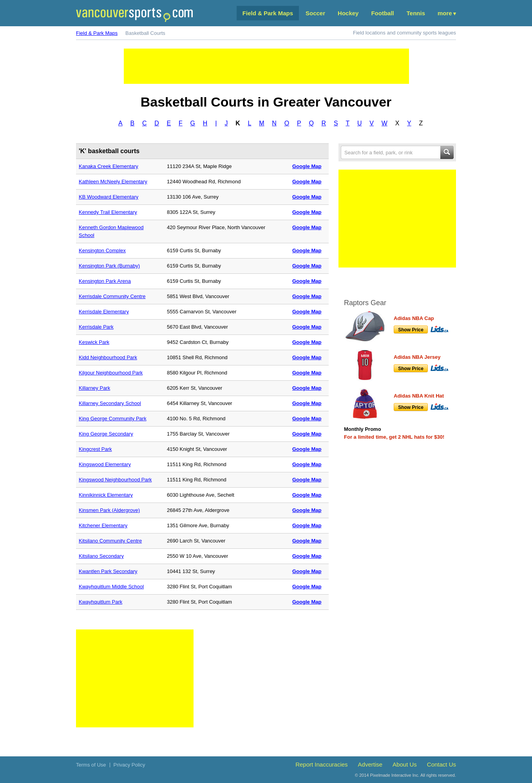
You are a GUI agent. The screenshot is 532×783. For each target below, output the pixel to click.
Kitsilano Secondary (101, 556)
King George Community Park (113, 419)
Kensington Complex (102, 250)
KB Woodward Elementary (109, 197)
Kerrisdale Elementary (104, 312)
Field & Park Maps (268, 13)
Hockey (348, 13)
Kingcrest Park (95, 449)
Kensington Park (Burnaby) (109, 266)
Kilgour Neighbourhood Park (111, 373)
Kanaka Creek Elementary (109, 166)
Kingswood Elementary (105, 464)
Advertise (370, 764)
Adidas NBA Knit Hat (419, 396)
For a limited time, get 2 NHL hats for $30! (394, 437)
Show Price (411, 330)
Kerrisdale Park (96, 327)
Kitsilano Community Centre (110, 541)
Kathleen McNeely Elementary (113, 182)
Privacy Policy (129, 765)
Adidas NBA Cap (414, 318)
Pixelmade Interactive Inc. (395, 775)
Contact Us (442, 764)
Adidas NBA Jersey (417, 357)
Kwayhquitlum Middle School (111, 587)
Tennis (416, 13)
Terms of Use (91, 765)
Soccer (315, 13)
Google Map (307, 166)
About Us (405, 764)
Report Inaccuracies (321, 764)
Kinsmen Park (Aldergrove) (109, 510)
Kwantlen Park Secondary (108, 571)
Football (382, 13)
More (445, 13)
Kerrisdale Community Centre (112, 296)
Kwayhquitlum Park (100, 602)
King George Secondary (106, 434)
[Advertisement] (266, 66)
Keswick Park (94, 342)
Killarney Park (94, 388)
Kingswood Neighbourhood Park (115, 480)
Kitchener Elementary (103, 525)
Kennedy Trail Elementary (108, 212)
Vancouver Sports (134, 15)
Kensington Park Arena (105, 281)
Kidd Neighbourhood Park (108, 357)
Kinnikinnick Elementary (106, 495)
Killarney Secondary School (110, 403)
